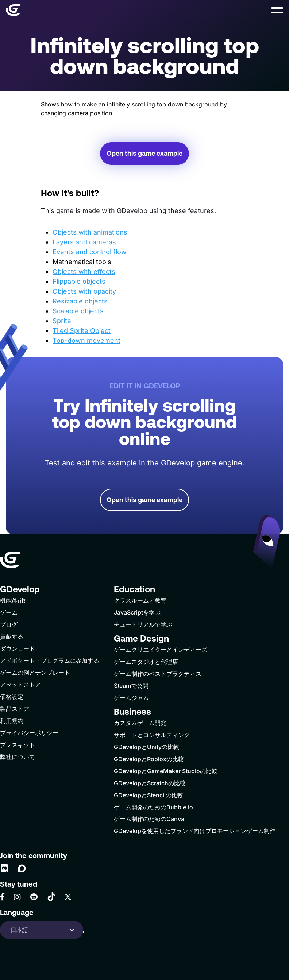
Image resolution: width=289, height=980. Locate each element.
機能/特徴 (13, 600)
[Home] (13, 10)
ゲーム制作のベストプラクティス (158, 674)
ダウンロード (18, 648)
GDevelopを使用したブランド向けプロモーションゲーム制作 (195, 831)
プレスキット (18, 745)
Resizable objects (80, 301)
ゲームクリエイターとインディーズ (161, 650)
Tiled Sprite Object (82, 331)
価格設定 (12, 697)
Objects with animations (90, 232)
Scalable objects (78, 311)
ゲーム (9, 612)
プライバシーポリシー (29, 733)
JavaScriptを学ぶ (137, 612)
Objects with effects (84, 272)
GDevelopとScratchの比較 (150, 783)
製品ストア (15, 709)
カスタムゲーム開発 (140, 723)
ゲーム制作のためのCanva (149, 819)
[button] (277, 10)
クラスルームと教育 (140, 600)
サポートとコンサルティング (152, 735)
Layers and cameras (84, 242)
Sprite (62, 321)
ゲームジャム (131, 698)
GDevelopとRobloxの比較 (149, 759)
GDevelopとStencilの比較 (149, 795)
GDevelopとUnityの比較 (147, 747)
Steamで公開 (131, 686)
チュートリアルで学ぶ (143, 624)
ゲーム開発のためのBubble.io (153, 807)
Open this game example (144, 153)
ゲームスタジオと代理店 (146, 662)
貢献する (12, 636)
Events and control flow (90, 252)
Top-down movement (86, 340)
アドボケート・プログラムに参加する (50, 661)
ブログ (9, 624)
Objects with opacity (84, 291)
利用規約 (12, 721)
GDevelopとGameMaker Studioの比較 (166, 771)
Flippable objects (79, 281)
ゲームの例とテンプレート (35, 673)
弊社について (18, 757)
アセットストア (20, 685)
